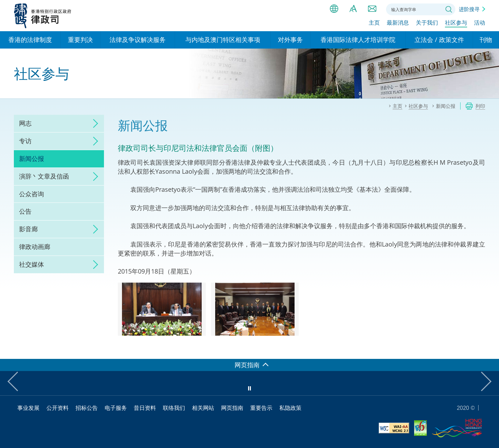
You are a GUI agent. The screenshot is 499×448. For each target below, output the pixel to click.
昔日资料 (145, 408)
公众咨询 (32, 194)
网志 (25, 123)
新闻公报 (32, 158)
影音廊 (28, 229)
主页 (374, 23)
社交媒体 (32, 264)
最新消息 (398, 23)
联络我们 (372, 9)
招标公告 (87, 408)
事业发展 (28, 408)
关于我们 (427, 23)
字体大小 (353, 9)
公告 (25, 211)
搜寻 (449, 9)
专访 (25, 141)
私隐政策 (290, 408)
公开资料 (58, 408)
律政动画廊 (35, 247)
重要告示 (261, 408)
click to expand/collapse (94, 123)
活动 (480, 23)
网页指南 (232, 408)
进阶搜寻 (469, 9)
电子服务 (116, 408)
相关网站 (203, 408)
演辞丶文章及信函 (44, 176)
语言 (334, 9)
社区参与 (456, 23)
